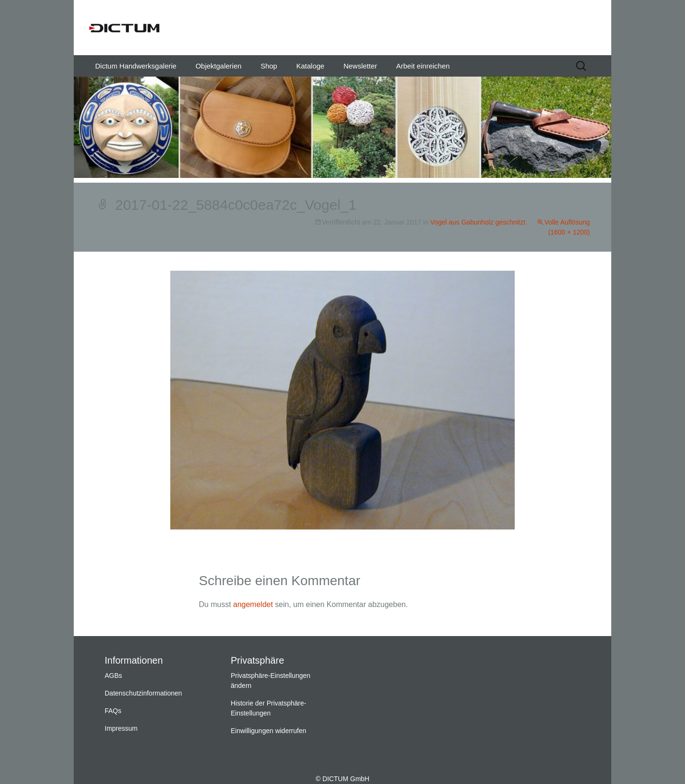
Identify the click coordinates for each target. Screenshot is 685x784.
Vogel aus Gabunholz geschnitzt (478, 222)
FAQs (113, 711)
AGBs (113, 676)
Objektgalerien (219, 66)
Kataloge (310, 66)
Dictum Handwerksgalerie (136, 66)
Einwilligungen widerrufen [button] (269, 731)
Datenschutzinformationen (143, 693)
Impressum (121, 728)
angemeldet (253, 604)
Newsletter (360, 66)
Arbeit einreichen (423, 66)
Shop (269, 66)
